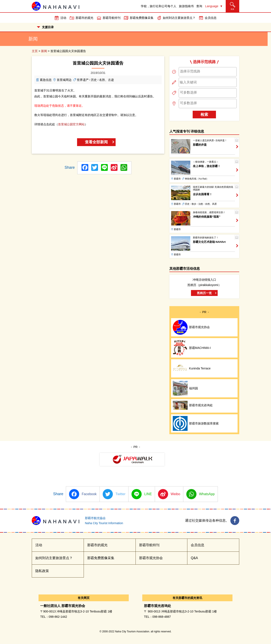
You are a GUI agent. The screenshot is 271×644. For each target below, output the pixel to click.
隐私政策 (42, 571)
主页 (35, 51)
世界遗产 (83, 80)
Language (212, 6)
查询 (199, 6)
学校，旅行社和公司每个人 (159, 6)
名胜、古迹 (106, 80)
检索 (204, 114)
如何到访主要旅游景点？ (179, 18)
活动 (63, 18)
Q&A (194, 558)
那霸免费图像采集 (142, 18)
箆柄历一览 (204, 293)
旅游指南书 (186, 6)
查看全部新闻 (96, 142)
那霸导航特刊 (112, 18)
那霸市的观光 (84, 18)
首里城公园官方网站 (71, 124)
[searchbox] (208, 71)
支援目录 (45, 27)
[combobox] (208, 72)
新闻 (44, 51)
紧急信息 (46, 80)
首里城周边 (64, 80)
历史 (94, 80)
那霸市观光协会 (151, 558)
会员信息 (211, 18)
